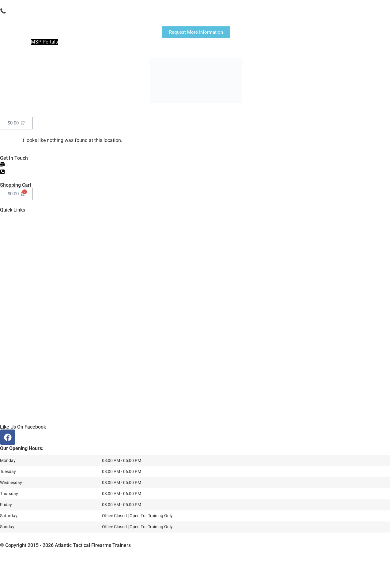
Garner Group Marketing (68, 551)
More (219, 110)
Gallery (159, 110)
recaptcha (237, 551)
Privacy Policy (207, 551)
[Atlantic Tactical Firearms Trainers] (196, 379)
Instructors (190, 110)
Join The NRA (15, 42)
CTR (134, 110)
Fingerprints (44, 110)
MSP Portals (44, 42)
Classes (109, 110)
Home (13, 110)
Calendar (79, 110)
